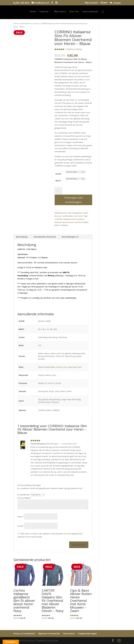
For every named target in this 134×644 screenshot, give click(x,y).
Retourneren (69, 633)
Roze (80, 367)
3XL (40, 345)
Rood (75, 367)
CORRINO (64, 225)
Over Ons (74, 12)
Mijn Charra (60, 12)
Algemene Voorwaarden (49, 633)
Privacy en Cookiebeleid (24, 633)
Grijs (65, 367)
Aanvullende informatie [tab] (45, 237)
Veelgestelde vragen (87, 633)
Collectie (44, 12)
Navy (70, 367)
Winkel (104, 3)
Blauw (41, 367)
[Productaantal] (58, 191)
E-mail (21, 526)
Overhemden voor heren (29, 23)
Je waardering (24, 495)
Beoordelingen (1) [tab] (70, 237)
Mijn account (91, 3)
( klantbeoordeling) (73, 49)
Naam (21, 517)
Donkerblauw (50, 367)
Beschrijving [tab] (22, 237)
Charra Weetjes (90, 12)
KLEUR (58, 174)
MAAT (58, 181)
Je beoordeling (24, 498)
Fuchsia (59, 367)
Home (33, 12)
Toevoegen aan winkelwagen (73, 200)
